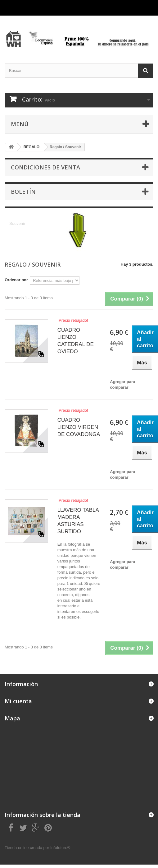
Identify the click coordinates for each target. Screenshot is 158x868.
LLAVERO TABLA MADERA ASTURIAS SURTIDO (78, 521)
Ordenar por (16, 280)
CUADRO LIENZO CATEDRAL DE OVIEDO (76, 341)
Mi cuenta (18, 701)
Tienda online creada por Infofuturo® (37, 848)
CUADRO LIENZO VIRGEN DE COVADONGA (79, 427)
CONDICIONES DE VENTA (45, 167)
